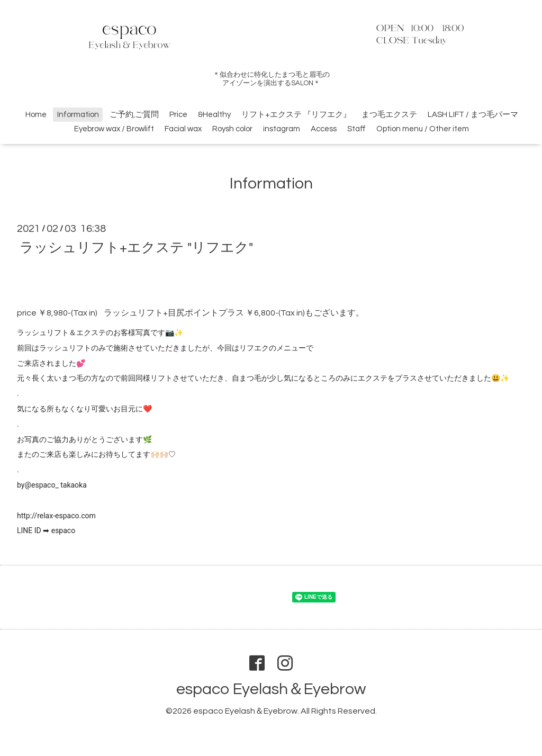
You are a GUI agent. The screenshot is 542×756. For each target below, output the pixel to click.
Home (36, 115)
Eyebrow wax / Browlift (114, 129)
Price (178, 115)
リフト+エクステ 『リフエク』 (296, 115)
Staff (356, 129)
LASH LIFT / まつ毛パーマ (473, 115)
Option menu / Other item (423, 129)
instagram (282, 129)
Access (324, 129)
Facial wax (183, 129)
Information (78, 115)
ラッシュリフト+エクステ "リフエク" (136, 247)
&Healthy (214, 115)
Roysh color (232, 129)
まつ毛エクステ (389, 115)
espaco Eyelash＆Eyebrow (271, 689)
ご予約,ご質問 (134, 115)
